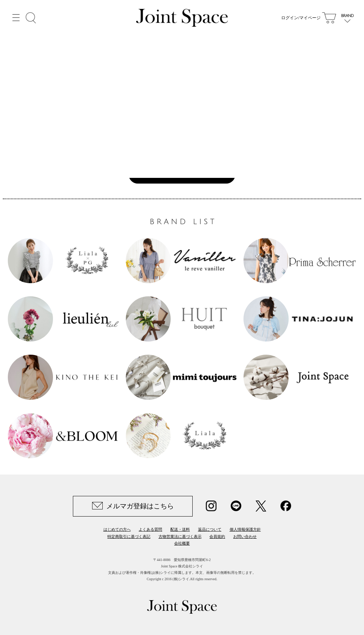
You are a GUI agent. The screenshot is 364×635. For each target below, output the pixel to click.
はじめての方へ (117, 529)
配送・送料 (180, 529)
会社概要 (182, 543)
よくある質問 (150, 529)
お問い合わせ (245, 536)
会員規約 (217, 536)
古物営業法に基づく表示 (180, 536)
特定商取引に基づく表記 (129, 536)
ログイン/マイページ (301, 18)
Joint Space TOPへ (178, 174)
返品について (210, 529)
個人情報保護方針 (245, 529)
